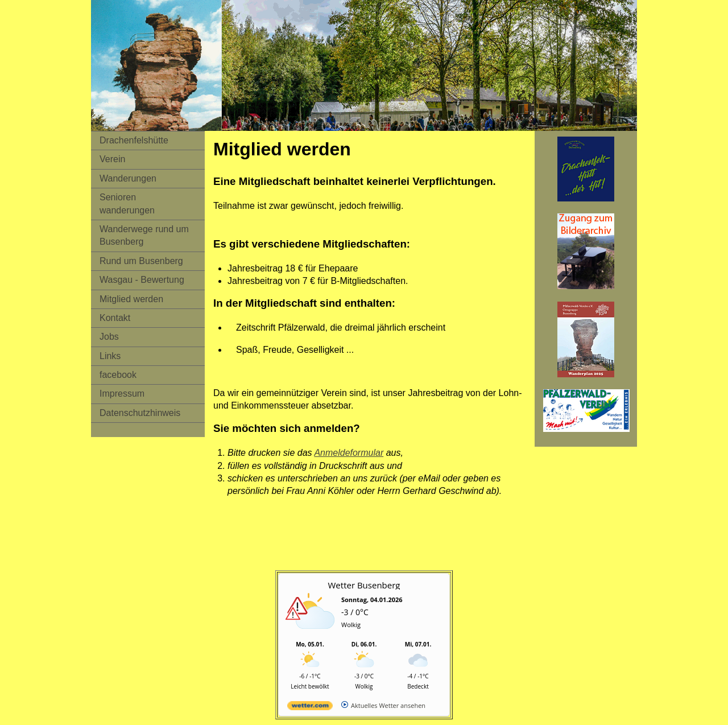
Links (110, 356)
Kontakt (115, 318)
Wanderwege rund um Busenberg (144, 235)
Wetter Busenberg (364, 585)
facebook (118, 375)
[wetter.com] (310, 708)
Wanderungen (128, 178)
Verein (112, 159)
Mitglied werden (131, 299)
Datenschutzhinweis (140, 413)
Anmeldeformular (349, 453)
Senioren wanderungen (127, 203)
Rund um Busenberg (141, 261)
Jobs (109, 337)
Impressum (122, 394)
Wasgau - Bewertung (142, 280)
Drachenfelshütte (134, 140)
